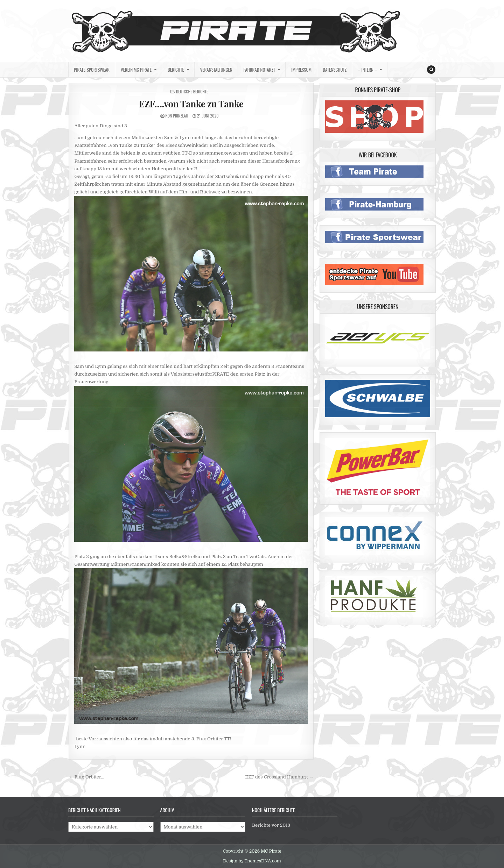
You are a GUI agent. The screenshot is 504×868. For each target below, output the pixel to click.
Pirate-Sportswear (92, 70)
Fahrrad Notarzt (260, 70)
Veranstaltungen (216, 70)
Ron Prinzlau (177, 116)
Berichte (176, 70)
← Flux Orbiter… (86, 777)
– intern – (367, 70)
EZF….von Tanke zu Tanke (191, 104)
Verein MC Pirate (136, 70)
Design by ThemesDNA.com (252, 861)
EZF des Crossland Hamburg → (279, 777)
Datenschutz (335, 70)
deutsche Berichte (192, 91)
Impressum (301, 70)
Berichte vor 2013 (271, 825)
